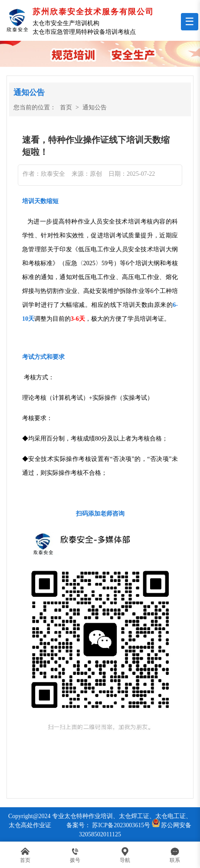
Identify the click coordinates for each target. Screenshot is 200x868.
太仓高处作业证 (30, 825)
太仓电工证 (170, 816)
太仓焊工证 (134, 816)
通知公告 (95, 107)
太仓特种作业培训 (89, 816)
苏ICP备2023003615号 (121, 825)
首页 (66, 107)
